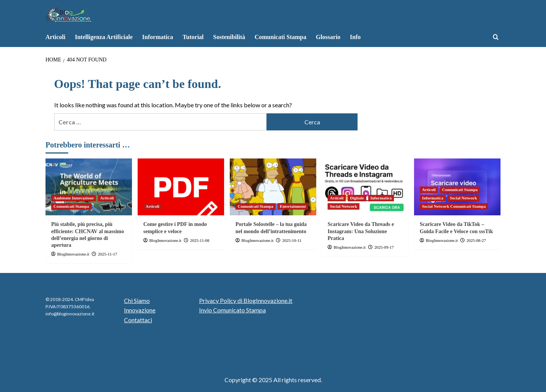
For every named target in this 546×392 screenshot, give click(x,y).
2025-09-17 (384, 247)
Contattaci (138, 320)
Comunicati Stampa (280, 37)
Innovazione (140, 310)
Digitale (357, 198)
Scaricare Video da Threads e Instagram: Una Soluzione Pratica (361, 231)
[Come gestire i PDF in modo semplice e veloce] (181, 187)
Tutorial (193, 37)
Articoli (55, 37)
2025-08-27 (476, 240)
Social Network (344, 206)
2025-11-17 (107, 254)
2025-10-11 (292, 240)
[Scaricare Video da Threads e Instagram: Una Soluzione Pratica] (365, 187)
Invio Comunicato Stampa (232, 310)
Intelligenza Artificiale (104, 37)
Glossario (328, 37)
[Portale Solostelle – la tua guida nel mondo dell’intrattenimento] (273, 187)
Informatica (158, 37)
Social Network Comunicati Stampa (454, 206)
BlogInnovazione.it (73, 254)
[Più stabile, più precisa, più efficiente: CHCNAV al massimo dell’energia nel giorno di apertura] (89, 187)
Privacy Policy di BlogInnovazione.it (246, 300)
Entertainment (293, 206)
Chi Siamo (137, 300)
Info (355, 37)
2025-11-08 (200, 240)
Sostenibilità (229, 37)
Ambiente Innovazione (74, 198)
